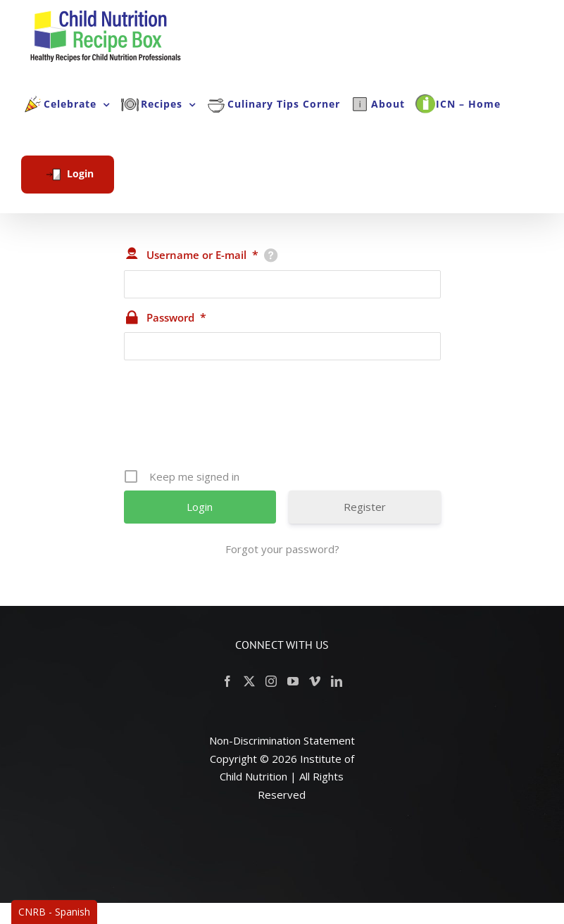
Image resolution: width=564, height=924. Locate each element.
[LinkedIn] (337, 681)
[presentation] (284, 419)
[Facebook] (227, 681)
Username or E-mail (202, 255)
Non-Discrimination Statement (282, 740)
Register (365, 507)
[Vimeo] (315, 681)
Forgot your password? (282, 549)
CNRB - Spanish (54, 912)
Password (176, 317)
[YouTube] (293, 681)
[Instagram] (271, 681)
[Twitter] (249, 681)
